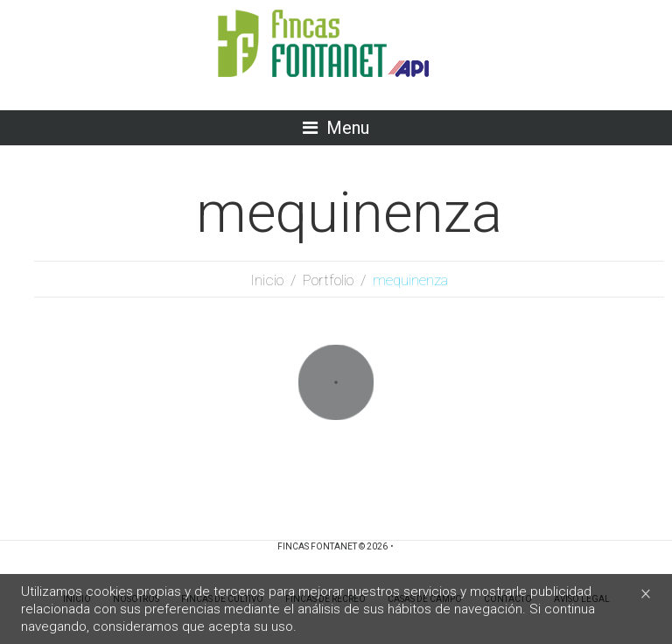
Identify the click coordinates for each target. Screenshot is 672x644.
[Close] (646, 593)
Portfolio (328, 280)
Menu (348, 128)
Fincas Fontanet (317, 546)
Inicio (267, 280)
